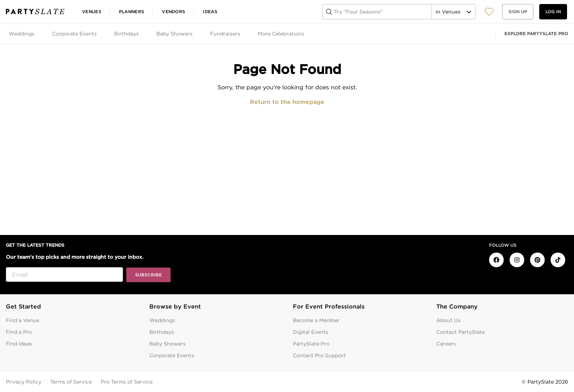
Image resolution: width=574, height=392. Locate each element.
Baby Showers (167, 344)
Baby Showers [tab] (174, 34)
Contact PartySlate (461, 332)
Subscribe (148, 275)
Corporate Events (172, 355)
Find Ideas (19, 344)
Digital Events (311, 332)
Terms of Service (71, 382)
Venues (92, 12)
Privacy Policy (24, 382)
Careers (446, 344)
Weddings (162, 320)
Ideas (210, 12)
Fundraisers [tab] (225, 34)
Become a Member (316, 320)
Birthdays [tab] (126, 34)
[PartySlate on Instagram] (517, 260)
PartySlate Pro (311, 344)
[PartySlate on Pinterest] (537, 260)
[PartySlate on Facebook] (496, 260)
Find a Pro (19, 332)
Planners (132, 12)
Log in (553, 12)
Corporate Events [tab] (74, 34)
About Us (448, 320)
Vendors (174, 12)
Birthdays (162, 332)
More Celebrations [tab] (281, 34)
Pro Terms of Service (127, 382)
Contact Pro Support (319, 355)
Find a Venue (23, 320)
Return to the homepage (287, 102)
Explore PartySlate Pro (536, 33)
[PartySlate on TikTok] (558, 260)
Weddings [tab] (22, 34)
